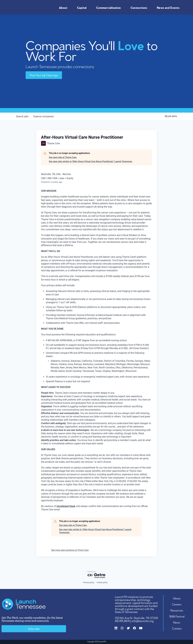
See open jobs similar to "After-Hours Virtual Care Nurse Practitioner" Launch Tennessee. (91, 161)
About (64, 7)
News (177, 622)
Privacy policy (89, 583)
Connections (140, 7)
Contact (177, 628)
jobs (22, 116)
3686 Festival (177, 616)
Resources (177, 610)
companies (44, 116)
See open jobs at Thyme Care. (63, 157)
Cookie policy (102, 583)
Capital (83, 7)
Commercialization (109, 7)
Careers (177, 604)
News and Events (169, 7)
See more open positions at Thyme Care (70, 550)
